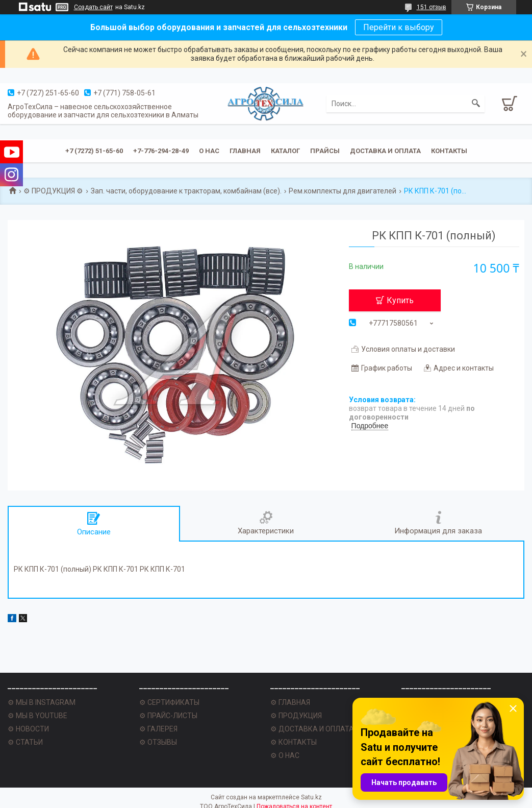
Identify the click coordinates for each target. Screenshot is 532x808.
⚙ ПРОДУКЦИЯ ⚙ (53, 191)
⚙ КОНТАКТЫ (294, 742)
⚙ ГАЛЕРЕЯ (158, 729)
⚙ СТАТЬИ (25, 742)
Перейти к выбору (399, 27)
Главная (245, 151)
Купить (400, 300)
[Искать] (476, 104)
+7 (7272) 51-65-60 (94, 151)
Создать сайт (93, 7)
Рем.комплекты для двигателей (343, 191)
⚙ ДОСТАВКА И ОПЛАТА (312, 729)
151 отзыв (432, 7)
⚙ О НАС (285, 755)
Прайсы (325, 151)
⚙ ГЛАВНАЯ (290, 702)
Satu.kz (311, 797)
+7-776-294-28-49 (161, 151)
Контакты (449, 151)
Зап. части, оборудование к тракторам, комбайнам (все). (186, 191)
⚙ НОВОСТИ (28, 729)
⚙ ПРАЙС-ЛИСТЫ (168, 716)
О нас (209, 151)
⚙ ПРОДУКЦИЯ (296, 716)
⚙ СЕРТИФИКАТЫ (169, 702)
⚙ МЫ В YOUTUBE (37, 716)
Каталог (285, 151)
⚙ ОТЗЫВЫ (158, 742)
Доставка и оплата (385, 151)
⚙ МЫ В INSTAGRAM (42, 702)
